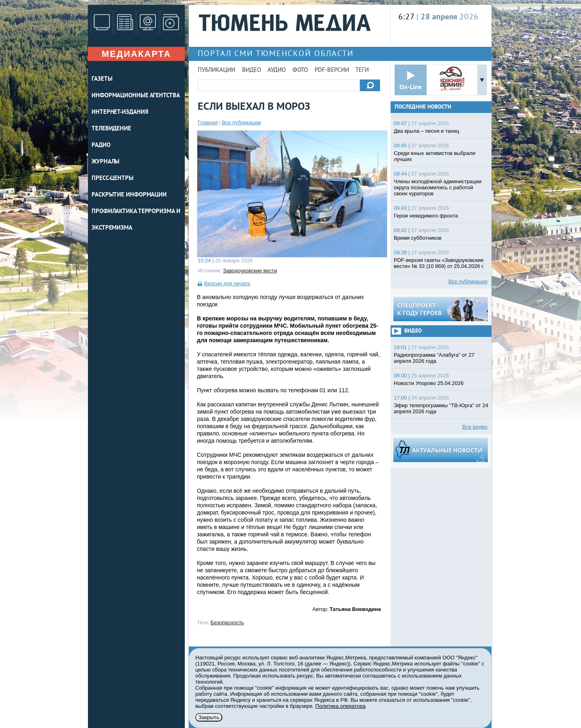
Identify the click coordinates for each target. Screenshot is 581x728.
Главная (208, 122)
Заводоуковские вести (250, 271)
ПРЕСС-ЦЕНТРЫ (113, 179)
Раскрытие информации (129, 195)
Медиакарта (136, 54)
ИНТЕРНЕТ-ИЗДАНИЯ (120, 112)
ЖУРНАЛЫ (106, 162)
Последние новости (423, 107)
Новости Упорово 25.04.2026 (429, 383)
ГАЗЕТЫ (102, 79)
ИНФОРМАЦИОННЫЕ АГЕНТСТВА (136, 96)
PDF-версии (332, 70)
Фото (300, 70)
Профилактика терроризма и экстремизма (136, 220)
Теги (362, 70)
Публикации (216, 70)
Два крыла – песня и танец (426, 131)
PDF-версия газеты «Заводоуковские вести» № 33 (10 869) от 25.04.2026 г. (439, 263)
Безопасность (227, 622)
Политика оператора (341, 706)
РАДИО (101, 145)
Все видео (475, 427)
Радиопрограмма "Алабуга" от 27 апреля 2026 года (434, 358)
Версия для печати (227, 283)
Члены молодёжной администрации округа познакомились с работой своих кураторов (438, 187)
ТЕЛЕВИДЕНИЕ (111, 129)
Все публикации (241, 122)
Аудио (277, 70)
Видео (252, 70)
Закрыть (209, 717)
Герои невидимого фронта (426, 216)
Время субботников (418, 238)
